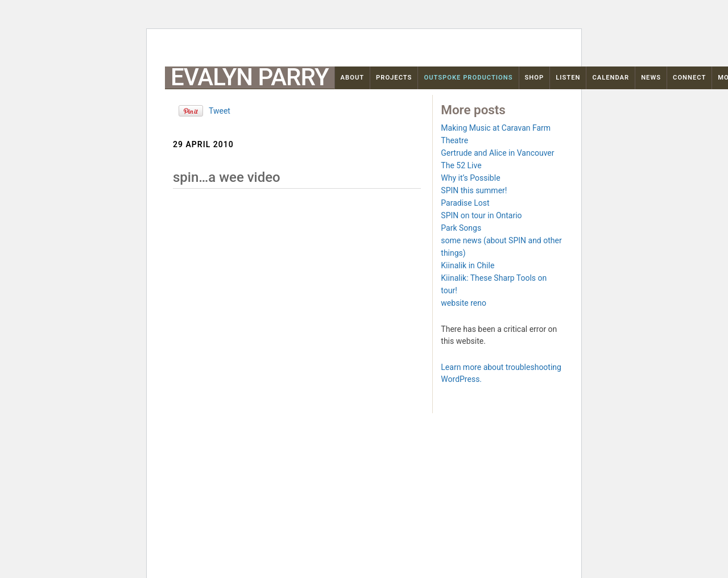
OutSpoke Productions (468, 78)
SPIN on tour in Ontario (481, 215)
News (651, 78)
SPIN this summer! (474, 190)
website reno (464, 303)
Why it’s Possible (470, 178)
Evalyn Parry (250, 77)
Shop (535, 78)
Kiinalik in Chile (468, 265)
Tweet (220, 111)
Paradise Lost (465, 203)
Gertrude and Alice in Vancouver (497, 153)
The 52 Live (461, 165)
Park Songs (461, 228)
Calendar (611, 78)
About (353, 78)
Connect (689, 78)
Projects (394, 78)
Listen (568, 78)
